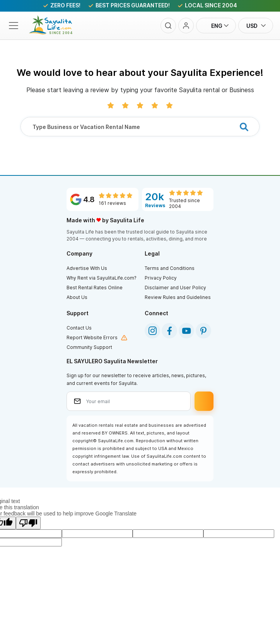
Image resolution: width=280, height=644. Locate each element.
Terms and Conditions (170, 268)
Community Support (89, 347)
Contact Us (79, 328)
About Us (77, 297)
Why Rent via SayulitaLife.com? (102, 278)
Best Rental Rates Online (95, 288)
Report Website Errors (92, 337)
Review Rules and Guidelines (178, 297)
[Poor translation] (28, 523)
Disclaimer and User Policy (175, 288)
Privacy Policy (161, 278)
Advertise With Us (87, 268)
